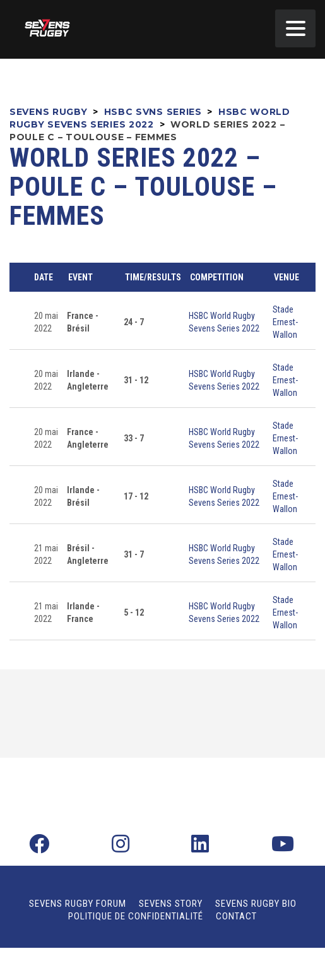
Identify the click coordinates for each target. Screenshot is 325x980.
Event (80, 277)
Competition (217, 277)
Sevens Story (171, 904)
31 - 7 (134, 554)
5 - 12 (134, 612)
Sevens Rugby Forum (78, 904)
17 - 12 (136, 496)
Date (44, 277)
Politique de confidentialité (136, 916)
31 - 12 (136, 380)
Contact (236, 916)
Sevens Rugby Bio (256, 904)
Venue (287, 277)
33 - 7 (134, 438)
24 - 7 (134, 322)
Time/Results (153, 277)
